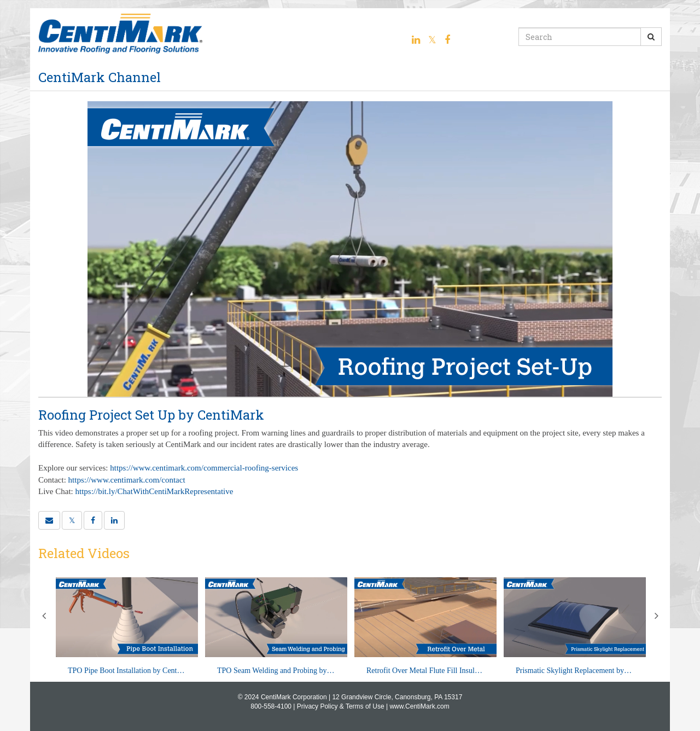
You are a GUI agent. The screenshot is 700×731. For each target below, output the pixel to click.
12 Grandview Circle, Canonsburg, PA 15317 (397, 697)
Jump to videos (0, 0)
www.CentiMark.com (419, 706)
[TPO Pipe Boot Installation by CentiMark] (127, 627)
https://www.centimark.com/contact (127, 480)
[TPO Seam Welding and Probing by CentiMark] (276, 627)
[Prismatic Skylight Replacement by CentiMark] (575, 627)
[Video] (350, 249)
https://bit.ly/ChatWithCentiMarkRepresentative (154, 491)
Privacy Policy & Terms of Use (341, 706)
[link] (72, 520)
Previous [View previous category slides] (44, 616)
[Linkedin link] (416, 40)
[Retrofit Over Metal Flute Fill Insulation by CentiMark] (425, 627)
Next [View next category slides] (656, 616)
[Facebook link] (447, 40)
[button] (49, 520)
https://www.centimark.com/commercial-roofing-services (204, 468)
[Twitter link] (432, 40)
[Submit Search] (651, 37)
